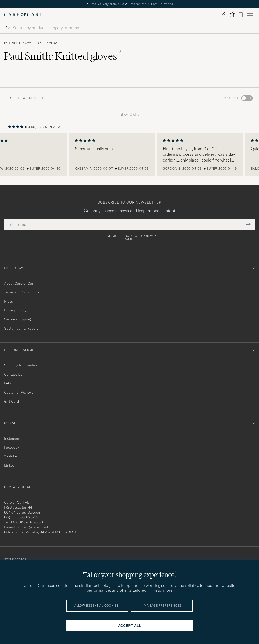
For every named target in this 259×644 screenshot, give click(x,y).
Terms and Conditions (22, 292)
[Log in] (224, 15)
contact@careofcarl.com (36, 527)
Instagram (12, 438)
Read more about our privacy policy (129, 237)
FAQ (7, 383)
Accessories (35, 43)
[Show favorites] (232, 15)
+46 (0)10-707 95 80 (27, 522)
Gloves (55, 43)
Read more (163, 590)
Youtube (10, 456)
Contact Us (13, 374)
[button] (214, 98)
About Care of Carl (19, 283)
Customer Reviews (19, 392)
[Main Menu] (250, 15)
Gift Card (12, 401)
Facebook (12, 447)
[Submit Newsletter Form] (249, 224)
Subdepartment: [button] (27, 98)
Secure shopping (17, 319)
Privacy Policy (15, 310)
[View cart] (241, 15)
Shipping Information (21, 365)
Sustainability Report (21, 328)
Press (8, 301)
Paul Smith (13, 43)
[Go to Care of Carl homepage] (23, 15)
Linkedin (11, 465)
